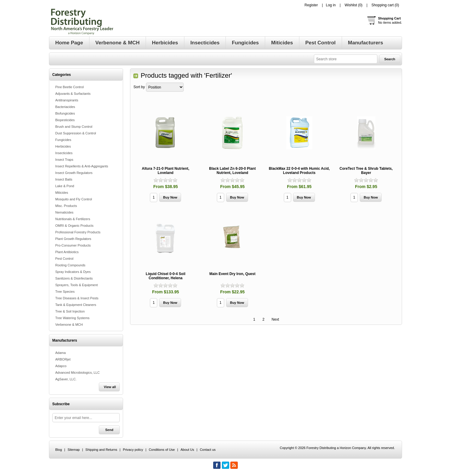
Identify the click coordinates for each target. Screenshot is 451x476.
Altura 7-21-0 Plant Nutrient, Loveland (165, 171)
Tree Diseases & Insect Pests (77, 298)
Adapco (61, 366)
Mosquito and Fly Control (74, 199)
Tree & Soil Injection (70, 311)
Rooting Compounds (70, 265)
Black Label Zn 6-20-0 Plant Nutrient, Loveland (232, 171)
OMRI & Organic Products (74, 226)
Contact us (208, 450)
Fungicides (63, 140)
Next (275, 319)
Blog (59, 450)
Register (311, 5)
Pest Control (64, 259)
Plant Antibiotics (67, 252)
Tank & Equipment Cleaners (76, 305)
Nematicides (64, 212)
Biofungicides (65, 113)
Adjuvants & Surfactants (73, 94)
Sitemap (74, 450)
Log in (331, 5)
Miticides (62, 193)
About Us (187, 450)
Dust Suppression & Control (76, 133)
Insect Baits (64, 179)
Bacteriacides (65, 107)
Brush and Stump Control (74, 127)
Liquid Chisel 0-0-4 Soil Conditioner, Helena (165, 276)
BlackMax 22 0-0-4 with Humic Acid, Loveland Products (299, 171)
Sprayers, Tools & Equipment (77, 285)
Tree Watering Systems (72, 318)
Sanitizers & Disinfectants (74, 278)
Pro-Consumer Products (73, 245)
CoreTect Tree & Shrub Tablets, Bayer (366, 171)
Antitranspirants (67, 100)
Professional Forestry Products (78, 232)
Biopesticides (65, 120)
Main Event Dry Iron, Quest (232, 274)
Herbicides (63, 146)
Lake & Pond (65, 186)
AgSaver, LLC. (66, 379)
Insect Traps (64, 160)
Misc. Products (66, 206)
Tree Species (65, 292)
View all (110, 387)
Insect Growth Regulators (74, 173)
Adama (61, 353)
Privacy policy (133, 450)
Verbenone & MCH (69, 325)
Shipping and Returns (101, 450)
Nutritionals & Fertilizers (73, 219)
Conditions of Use (162, 450)
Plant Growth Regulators (73, 239)
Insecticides (64, 153)
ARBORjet (63, 359)
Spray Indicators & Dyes (73, 272)
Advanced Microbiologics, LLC (77, 373)
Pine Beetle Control (70, 87)
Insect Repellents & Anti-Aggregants (82, 166)
